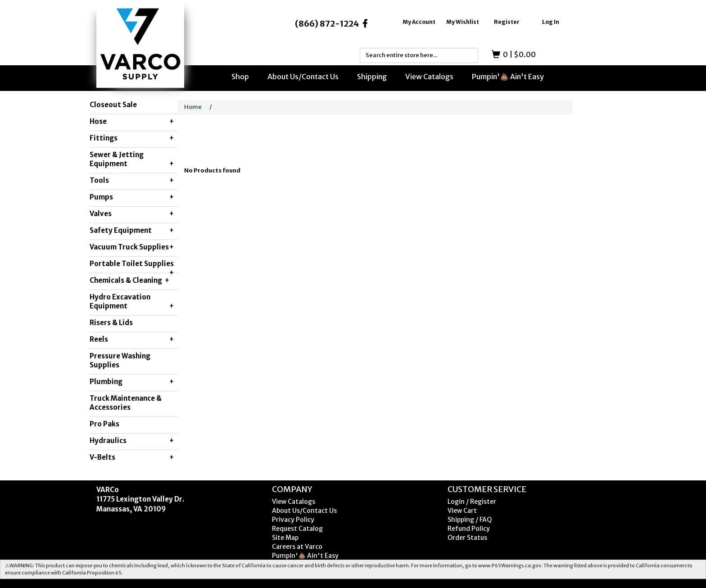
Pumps (132, 197)
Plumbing (132, 382)
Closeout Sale (113, 105)
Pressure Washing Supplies (120, 360)
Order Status (467, 538)
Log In (551, 22)
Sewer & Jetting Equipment (132, 159)
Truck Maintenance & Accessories (126, 403)
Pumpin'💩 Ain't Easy (508, 77)
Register (507, 22)
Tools (132, 181)
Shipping (372, 77)
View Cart (462, 511)
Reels (132, 339)
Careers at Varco (297, 547)
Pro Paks (104, 424)
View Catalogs (429, 77)
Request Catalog (297, 529)
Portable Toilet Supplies (132, 266)
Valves (132, 214)
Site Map (285, 538)
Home (193, 107)
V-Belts (132, 457)
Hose (132, 122)
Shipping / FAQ (470, 520)
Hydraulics (132, 441)
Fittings (132, 138)
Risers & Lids (111, 323)
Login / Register (472, 502)
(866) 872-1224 (327, 24)
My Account (419, 22)
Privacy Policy (293, 520)
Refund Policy (469, 529)
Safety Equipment (132, 231)
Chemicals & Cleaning (129, 280)
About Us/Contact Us (303, 77)
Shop (240, 77)
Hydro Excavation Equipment (132, 302)
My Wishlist (463, 22)
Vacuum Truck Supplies (132, 247)
